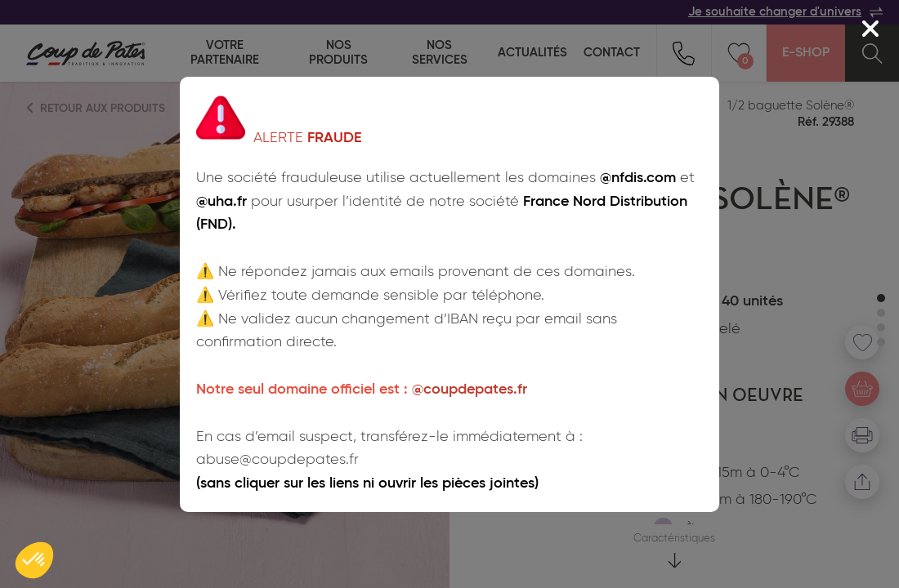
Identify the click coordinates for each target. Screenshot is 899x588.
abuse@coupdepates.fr (277, 460)
